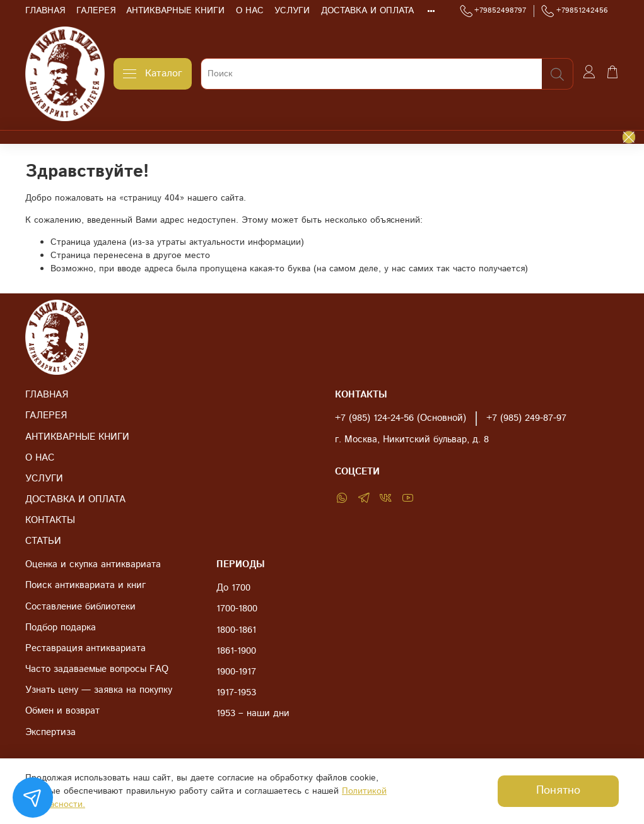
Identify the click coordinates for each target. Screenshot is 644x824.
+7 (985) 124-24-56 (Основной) (401, 418)
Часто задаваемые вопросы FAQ (97, 669)
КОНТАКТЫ (50, 521)
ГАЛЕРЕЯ (96, 11)
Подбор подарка (61, 628)
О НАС (250, 11)
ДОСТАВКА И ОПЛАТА (367, 11)
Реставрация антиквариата (85, 649)
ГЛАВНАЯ (45, 11)
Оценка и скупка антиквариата (93, 565)
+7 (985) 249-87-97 (526, 418)
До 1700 (233, 588)
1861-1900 (236, 651)
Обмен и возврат (62, 711)
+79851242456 (575, 11)
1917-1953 (236, 693)
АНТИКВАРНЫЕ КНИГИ (175, 11)
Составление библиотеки (80, 607)
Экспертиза (50, 733)
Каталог (153, 74)
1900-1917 (236, 672)
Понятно (558, 791)
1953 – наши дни (253, 714)
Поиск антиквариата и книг (85, 586)
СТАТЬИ (43, 541)
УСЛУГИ (292, 11)
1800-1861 (236, 630)
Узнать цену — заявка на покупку (99, 690)
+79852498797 (493, 11)
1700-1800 (237, 609)
